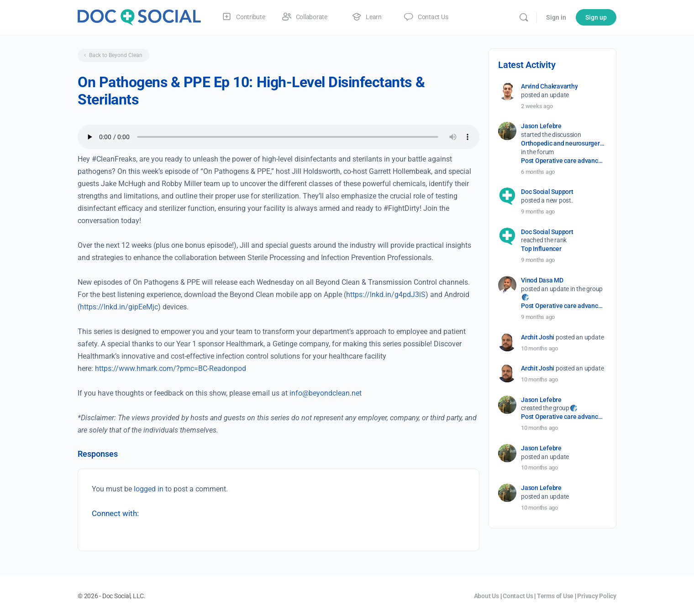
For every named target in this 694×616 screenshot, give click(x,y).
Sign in (556, 17)
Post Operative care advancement (563, 161)
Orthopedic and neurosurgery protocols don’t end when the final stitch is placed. (563, 143)
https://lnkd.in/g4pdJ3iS (386, 295)
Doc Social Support (547, 192)
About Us (486, 596)
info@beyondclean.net (326, 393)
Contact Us (518, 596)
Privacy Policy (597, 596)
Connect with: (115, 513)
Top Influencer (541, 249)
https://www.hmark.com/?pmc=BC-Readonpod (171, 368)
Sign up (596, 17)
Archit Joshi (538, 337)
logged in (149, 489)
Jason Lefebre (541, 126)
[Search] (524, 17)
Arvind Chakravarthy (549, 86)
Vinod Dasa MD (542, 280)
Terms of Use (555, 596)
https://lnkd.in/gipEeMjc (119, 307)
